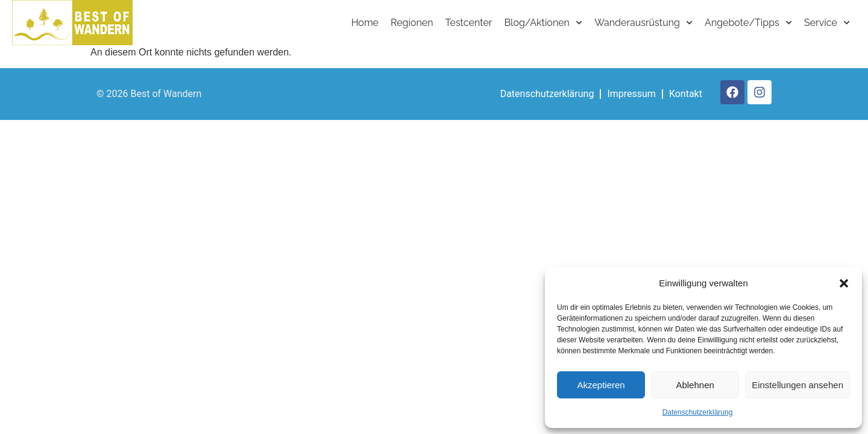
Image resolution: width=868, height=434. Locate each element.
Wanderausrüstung (643, 23)
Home (365, 23)
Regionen (412, 23)
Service (827, 23)
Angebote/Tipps (748, 23)
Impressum (631, 94)
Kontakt (686, 94)
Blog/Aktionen (543, 23)
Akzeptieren (601, 385)
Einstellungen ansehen (797, 385)
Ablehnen (695, 385)
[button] (844, 283)
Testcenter (469, 23)
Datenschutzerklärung (698, 412)
